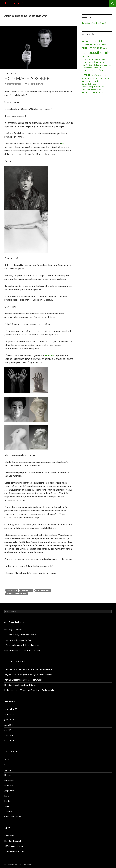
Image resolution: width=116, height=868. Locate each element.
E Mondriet (9, 690)
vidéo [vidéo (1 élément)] (101, 92)
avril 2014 (9, 735)
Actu (7, 759)
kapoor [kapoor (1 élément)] (90, 68)
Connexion (9, 836)
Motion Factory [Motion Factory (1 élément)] (87, 78)
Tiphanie (8, 669)
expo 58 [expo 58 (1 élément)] (84, 53)
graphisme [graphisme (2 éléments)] (100, 59)
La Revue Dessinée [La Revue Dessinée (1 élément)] (100, 68)
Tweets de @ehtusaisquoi (94, 23)
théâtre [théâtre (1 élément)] (96, 92)
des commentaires (15, 846)
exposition (10, 73)
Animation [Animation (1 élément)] (85, 41)
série (7, 806)
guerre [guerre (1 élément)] (84, 62)
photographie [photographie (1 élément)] (104, 78)
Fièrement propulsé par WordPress (18, 864)
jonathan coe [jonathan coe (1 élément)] (107, 65)
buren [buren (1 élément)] (104, 45)
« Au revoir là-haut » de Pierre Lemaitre (22, 645)
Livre (7, 796)
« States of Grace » (34, 680)
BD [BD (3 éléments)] (100, 41)
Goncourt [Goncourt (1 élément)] (95, 56)
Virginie (8, 674)
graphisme (9, 791)
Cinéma (8, 770)
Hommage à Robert (28, 78)
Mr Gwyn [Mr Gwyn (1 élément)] (96, 78)
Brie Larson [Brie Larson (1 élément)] (97, 45)
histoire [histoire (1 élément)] (90, 62)
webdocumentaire (13, 817)
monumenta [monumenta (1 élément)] (102, 75)
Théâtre (8, 811)
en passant (9, 780)
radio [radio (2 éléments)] (96, 81)
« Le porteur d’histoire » (28, 685)
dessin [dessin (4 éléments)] (97, 48)
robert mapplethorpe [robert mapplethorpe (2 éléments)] (93, 87)
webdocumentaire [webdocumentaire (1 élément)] (88, 95)
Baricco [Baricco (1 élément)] (95, 41)
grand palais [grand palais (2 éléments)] (88, 59)
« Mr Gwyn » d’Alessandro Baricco (19, 640)
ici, (63, 144)
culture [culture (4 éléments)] (87, 48)
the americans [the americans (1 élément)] (87, 92)
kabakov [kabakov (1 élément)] (85, 68)
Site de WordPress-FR (14, 851)
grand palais (27, 590)
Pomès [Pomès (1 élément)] (91, 81)
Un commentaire (35, 84)
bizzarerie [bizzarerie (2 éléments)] (87, 44)
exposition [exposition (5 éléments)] (96, 52)
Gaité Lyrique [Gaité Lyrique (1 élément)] (87, 56)
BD (6, 765)
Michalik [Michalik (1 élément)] (94, 75)
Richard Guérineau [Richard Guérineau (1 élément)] (89, 84)
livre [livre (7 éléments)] (86, 74)
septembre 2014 (12, 709)
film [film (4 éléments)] (108, 53)
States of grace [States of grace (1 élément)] (96, 90)
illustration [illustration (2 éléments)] (99, 62)
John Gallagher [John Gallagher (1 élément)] (96, 65)
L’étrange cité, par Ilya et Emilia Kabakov (22, 650)
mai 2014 (8, 730)
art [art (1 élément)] (91, 41)
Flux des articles (14, 841)
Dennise (8, 685)
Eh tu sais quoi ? (14, 3)
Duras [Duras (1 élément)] (105, 49)
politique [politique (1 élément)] (85, 81)
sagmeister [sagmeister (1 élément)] (86, 90)
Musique (8, 801)
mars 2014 (9, 740)
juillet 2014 (9, 720)
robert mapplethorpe (17, 594)
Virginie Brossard (12, 680)
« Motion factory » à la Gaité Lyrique (20, 635)
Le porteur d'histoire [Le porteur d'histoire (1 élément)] (97, 70)
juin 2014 (9, 725)
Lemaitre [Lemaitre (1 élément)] (85, 70)
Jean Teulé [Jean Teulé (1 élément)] (86, 65)
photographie (43, 590)
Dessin (7, 775)
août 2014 (9, 714)
